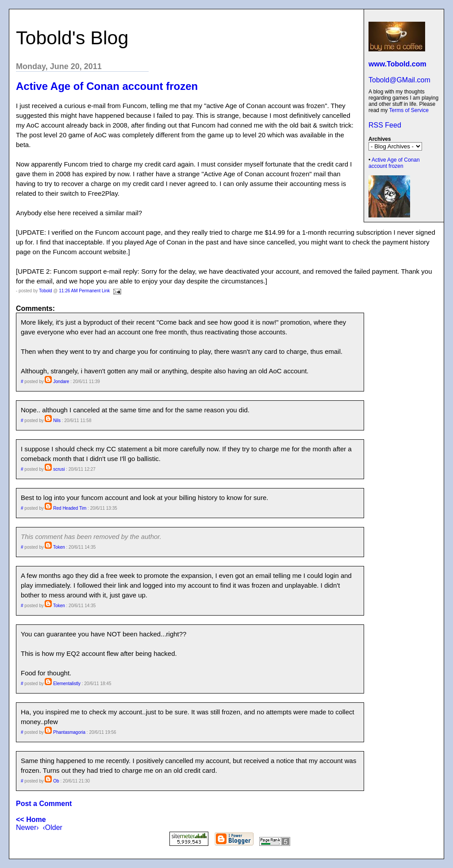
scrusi (59, 469)
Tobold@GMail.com (399, 80)
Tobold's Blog (72, 38)
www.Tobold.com (397, 64)
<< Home (31, 820)
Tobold (45, 291)
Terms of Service (409, 110)
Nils (57, 420)
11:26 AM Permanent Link (84, 291)
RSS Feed (385, 125)
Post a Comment (44, 804)
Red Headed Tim (70, 508)
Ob (56, 781)
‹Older (52, 827)
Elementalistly (67, 684)
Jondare (61, 382)
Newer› (27, 827)
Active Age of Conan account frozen (394, 163)
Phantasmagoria (69, 732)
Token (59, 547)
